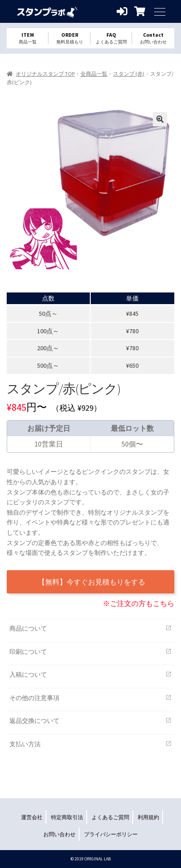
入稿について (90, 674)
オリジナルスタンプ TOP (45, 74)
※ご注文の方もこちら (139, 603)
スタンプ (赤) (129, 74)
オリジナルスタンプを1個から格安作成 (47, 11)
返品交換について (90, 720)
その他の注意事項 (90, 698)
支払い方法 (90, 744)
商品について (90, 628)
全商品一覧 (94, 74)
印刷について (90, 651)
